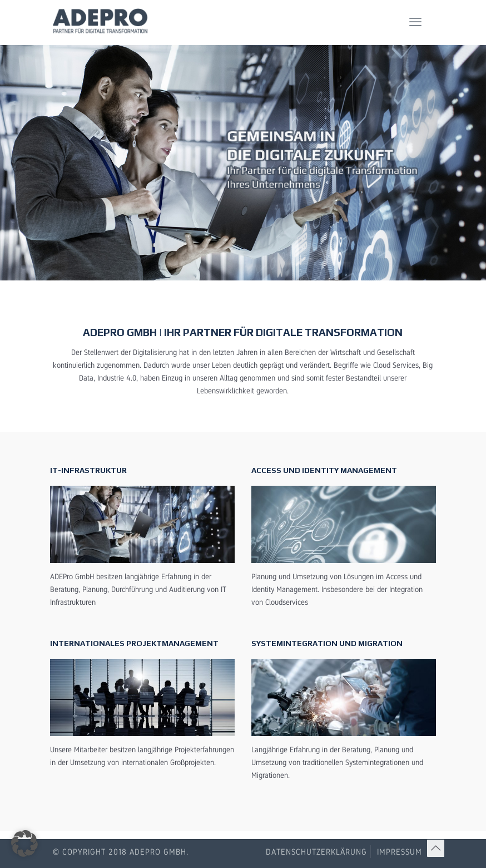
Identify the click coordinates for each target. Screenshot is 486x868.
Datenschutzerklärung (316, 852)
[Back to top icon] (436, 848)
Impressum (400, 852)
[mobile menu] (415, 22)
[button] (24, 844)
